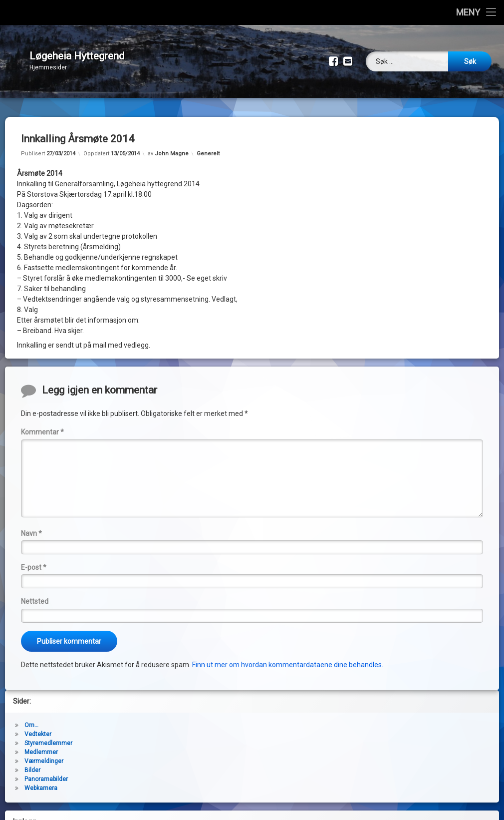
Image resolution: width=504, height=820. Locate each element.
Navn (31, 526)
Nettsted (35, 594)
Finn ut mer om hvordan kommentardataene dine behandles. (288, 657)
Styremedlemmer (48, 736)
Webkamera (41, 781)
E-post (34, 560)
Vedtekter (38, 727)
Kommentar (42, 424)
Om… (31, 718)
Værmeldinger (44, 754)
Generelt (208, 146)
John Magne (172, 146)
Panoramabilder (46, 772)
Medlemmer (41, 745)
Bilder (32, 763)
